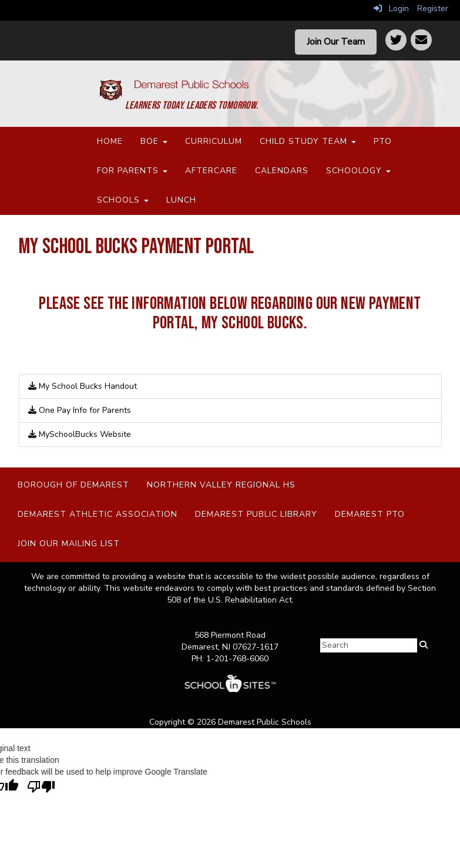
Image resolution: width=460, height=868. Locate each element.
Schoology (358, 171)
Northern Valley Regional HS (221, 485)
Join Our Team (336, 42)
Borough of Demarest (73, 485)
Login (391, 9)
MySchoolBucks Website (80, 434)
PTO (383, 141)
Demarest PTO (370, 514)
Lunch (181, 200)
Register (433, 9)
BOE (154, 141)
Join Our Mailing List (69, 544)
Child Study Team (308, 141)
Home (110, 141)
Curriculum (214, 141)
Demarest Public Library (256, 514)
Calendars (282, 171)
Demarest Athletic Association (98, 514)
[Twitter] (396, 40)
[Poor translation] (41, 787)
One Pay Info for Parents (80, 410)
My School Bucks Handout (83, 386)
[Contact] (421, 40)
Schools (123, 200)
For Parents (132, 171)
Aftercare (211, 171)
